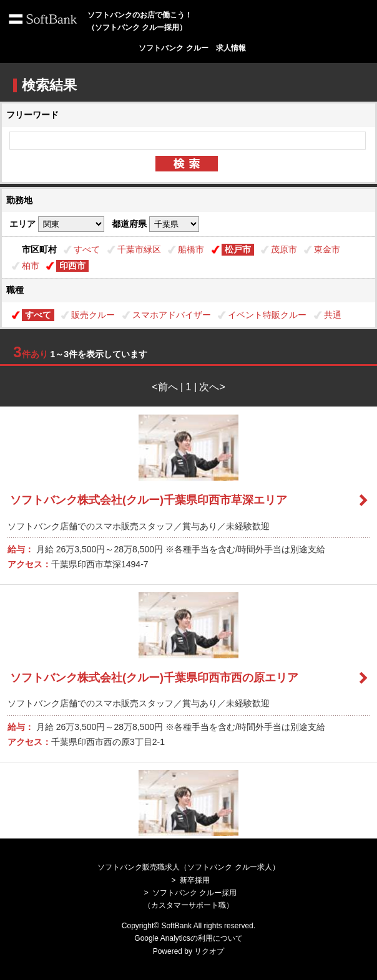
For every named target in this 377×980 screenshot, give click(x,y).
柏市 (31, 266)
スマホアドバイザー (172, 315)
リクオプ (209, 951)
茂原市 (284, 249)
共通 (333, 315)
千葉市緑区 (139, 249)
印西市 (72, 266)
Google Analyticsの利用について (188, 938)
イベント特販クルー (267, 315)
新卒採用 (195, 880)
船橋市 (191, 249)
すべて (87, 249)
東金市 (327, 249)
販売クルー (93, 315)
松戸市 (238, 249)
